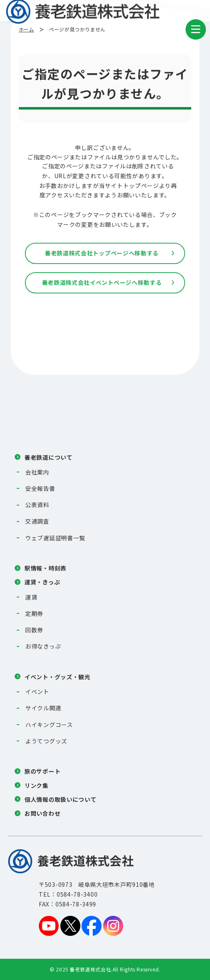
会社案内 (37, 472)
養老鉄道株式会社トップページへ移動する (102, 253)
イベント (37, 691)
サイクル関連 (43, 708)
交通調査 (37, 521)
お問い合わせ (42, 813)
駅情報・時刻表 (45, 568)
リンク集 (36, 785)
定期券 (34, 613)
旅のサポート (42, 771)
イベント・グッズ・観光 (57, 677)
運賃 (31, 597)
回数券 (34, 630)
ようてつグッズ (46, 741)
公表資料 (37, 505)
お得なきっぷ (43, 646)
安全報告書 (40, 488)
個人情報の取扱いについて (60, 799)
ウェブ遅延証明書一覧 (55, 538)
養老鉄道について (49, 457)
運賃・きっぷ (42, 582)
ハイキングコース (49, 725)
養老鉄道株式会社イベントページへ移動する (102, 282)
